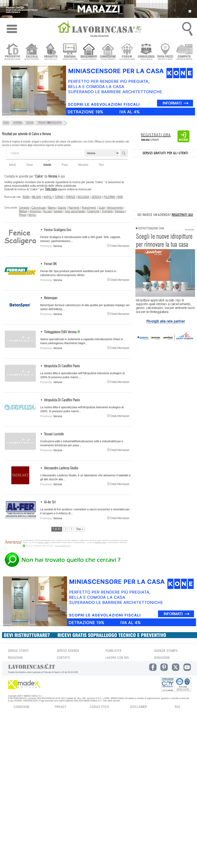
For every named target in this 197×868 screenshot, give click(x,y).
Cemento (24, 208)
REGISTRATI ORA (156, 135)
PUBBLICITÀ (113, 651)
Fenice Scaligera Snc (58, 230)
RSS (178, 707)
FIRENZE (71, 197)
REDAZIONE (16, 658)
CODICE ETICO (100, 707)
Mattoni (23, 211)
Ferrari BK (50, 264)
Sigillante (107, 211)
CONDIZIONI (21, 707)
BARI (120, 197)
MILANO (37, 197)
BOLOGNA (83, 197)
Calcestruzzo (39, 208)
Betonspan (51, 298)
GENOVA (97, 197)
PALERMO (109, 197)
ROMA (26, 197)
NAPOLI (48, 197)
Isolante (58, 211)
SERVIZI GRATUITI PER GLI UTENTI (165, 153)
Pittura (22, 215)
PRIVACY (60, 707)
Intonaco (120, 211)
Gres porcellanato (75, 211)
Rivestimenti (89, 208)
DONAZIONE (162, 658)
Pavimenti (74, 208)
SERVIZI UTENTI (18, 651)
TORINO (59, 197)
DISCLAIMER (139, 707)
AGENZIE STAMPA (166, 651)
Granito (62, 208)
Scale (102, 208)
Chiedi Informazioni (118, 245)
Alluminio (35, 211)
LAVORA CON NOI (117, 658)
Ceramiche (93, 211)
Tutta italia (51, 189)
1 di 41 (57, 529)
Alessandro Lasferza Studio (61, 468)
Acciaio (47, 211)
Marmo (52, 208)
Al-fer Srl (50, 502)
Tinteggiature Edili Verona (61, 332)
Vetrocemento (115, 208)
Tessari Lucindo (54, 434)
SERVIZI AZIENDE (68, 651)
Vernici (32, 215)
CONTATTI (63, 658)
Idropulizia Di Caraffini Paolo (62, 366)
